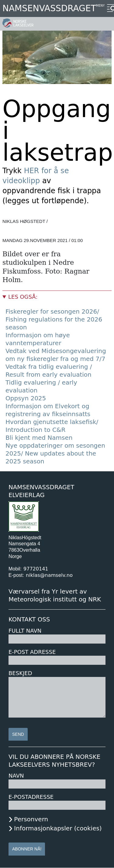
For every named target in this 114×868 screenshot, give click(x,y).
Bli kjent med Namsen (39, 438)
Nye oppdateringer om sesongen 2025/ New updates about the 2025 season (55, 453)
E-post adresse (32, 652)
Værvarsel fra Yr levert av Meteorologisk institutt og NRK (55, 595)
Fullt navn (25, 631)
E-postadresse (31, 797)
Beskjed (20, 673)
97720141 (36, 569)
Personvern (31, 819)
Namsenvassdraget (49, 8)
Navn (16, 776)
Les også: (23, 297)
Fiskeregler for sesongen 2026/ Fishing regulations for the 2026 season (54, 319)
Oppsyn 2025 (26, 398)
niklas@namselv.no (49, 575)
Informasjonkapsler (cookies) (58, 828)
